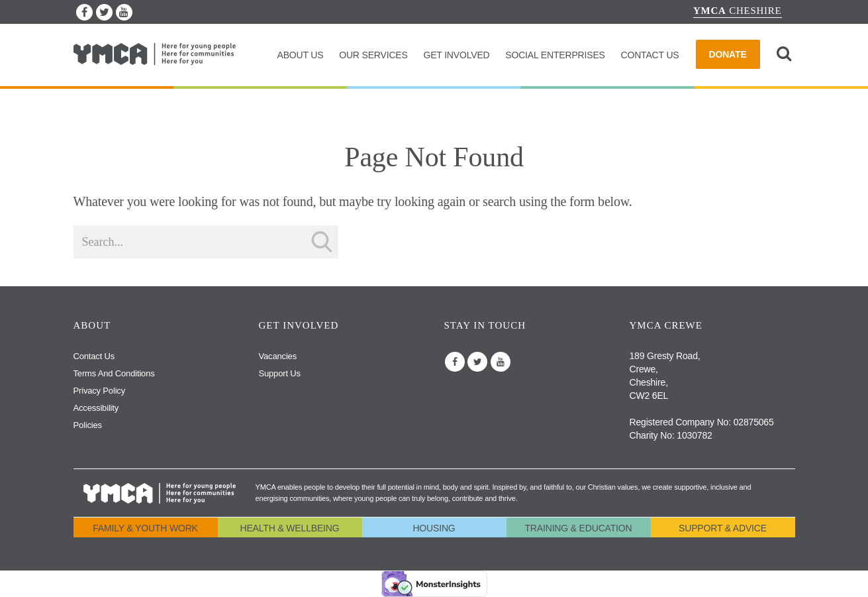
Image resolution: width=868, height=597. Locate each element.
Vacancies (278, 356)
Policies (88, 425)
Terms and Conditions (114, 373)
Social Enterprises (555, 55)
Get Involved (456, 55)
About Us (300, 55)
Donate (728, 54)
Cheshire (738, 11)
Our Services (373, 55)
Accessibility (96, 408)
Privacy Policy (100, 391)
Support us (280, 373)
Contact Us (650, 55)
